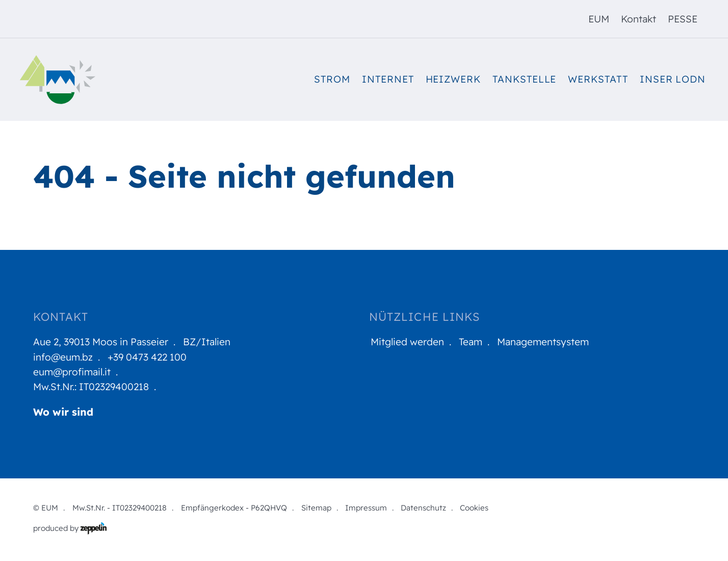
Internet (388, 79)
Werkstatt (598, 79)
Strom (332, 79)
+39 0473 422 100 (147, 357)
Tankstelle (524, 79)
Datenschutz (423, 508)
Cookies (474, 508)
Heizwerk (453, 79)
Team (471, 342)
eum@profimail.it (72, 372)
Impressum (366, 508)
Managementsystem (543, 342)
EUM (599, 19)
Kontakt (639, 19)
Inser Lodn (673, 79)
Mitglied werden (407, 342)
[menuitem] (599, 19)
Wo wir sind (63, 412)
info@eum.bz (63, 357)
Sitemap (316, 508)
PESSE (683, 19)
